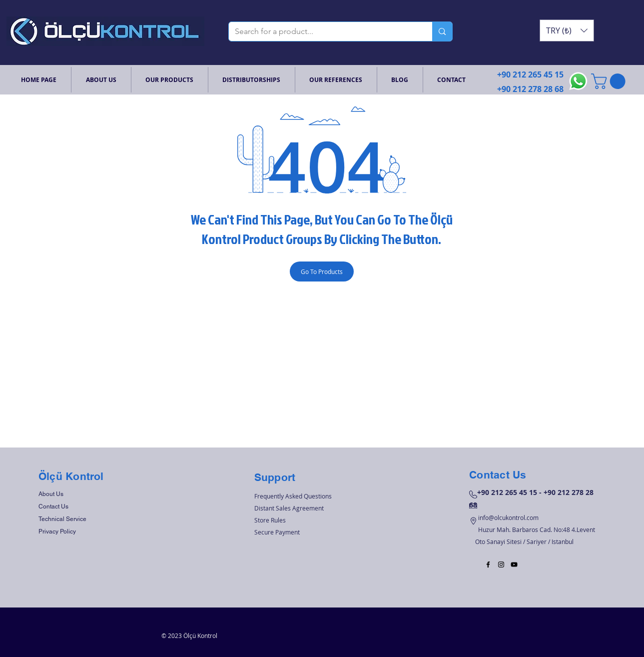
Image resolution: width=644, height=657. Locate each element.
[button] (567, 30)
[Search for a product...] (323, 31)
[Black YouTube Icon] (514, 564)
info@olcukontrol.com (508, 517)
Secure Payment (277, 532)
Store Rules (270, 520)
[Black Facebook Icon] (488, 564)
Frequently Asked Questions (293, 496)
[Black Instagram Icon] (501, 564)
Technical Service (62, 519)
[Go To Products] (322, 271)
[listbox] (567, 30)
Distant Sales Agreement (289, 508)
